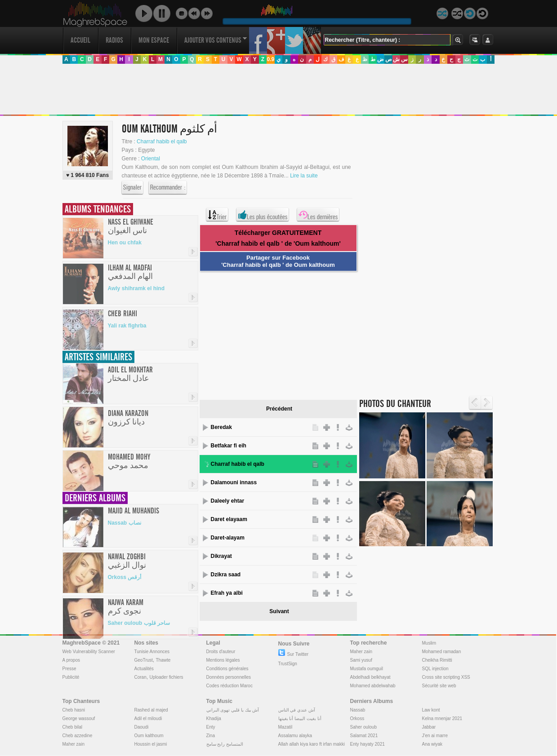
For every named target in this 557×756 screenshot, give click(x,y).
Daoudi (142, 727)
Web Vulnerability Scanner (89, 652)
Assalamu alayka (295, 736)
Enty (211, 727)
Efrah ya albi (227, 593)
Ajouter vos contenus (216, 40)
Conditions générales (227, 669)
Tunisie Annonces (152, 652)
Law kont (431, 710)
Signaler (132, 188)
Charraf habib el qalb (162, 141)
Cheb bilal (72, 727)
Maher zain (361, 652)
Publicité (71, 677)
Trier (217, 215)
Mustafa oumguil (367, 669)
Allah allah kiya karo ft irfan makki (312, 744)
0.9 (270, 59)
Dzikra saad (226, 575)
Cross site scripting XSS (446, 677)
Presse (69, 669)
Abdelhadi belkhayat (370, 677)
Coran (140, 677)
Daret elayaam (229, 519)
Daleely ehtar (228, 501)
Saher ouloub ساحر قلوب (139, 623)
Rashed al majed (151, 710)
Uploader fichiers (166, 677)
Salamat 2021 (364, 736)
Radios (114, 40)
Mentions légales (223, 660)
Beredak (221, 427)
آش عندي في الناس (297, 710)
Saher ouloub (364, 727)
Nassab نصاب (125, 523)
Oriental (151, 159)
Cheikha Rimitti (437, 660)
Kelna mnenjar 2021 (442, 718)
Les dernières (318, 215)
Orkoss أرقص (125, 577)
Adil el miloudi (148, 718)
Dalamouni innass (234, 482)
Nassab (358, 710)
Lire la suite (304, 176)
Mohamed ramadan (442, 652)
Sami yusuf (361, 660)
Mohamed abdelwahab (373, 686)
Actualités (144, 669)
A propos (71, 660)
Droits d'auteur (221, 652)
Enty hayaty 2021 (368, 744)
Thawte (163, 660)
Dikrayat (221, 556)
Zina (211, 736)
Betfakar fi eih (229, 446)
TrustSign (288, 664)
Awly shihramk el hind (136, 288)
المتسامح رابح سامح (225, 744)
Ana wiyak (432, 744)
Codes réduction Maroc (229, 686)
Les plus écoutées (263, 215)
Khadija (214, 718)
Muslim (429, 643)
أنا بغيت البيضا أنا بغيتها (300, 718)
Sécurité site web (439, 686)
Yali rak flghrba (127, 326)
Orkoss (357, 718)
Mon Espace (154, 40)
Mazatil (285, 727)
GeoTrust (144, 660)
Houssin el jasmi (151, 744)
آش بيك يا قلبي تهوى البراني (233, 710)
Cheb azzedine (78, 736)
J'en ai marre (435, 736)
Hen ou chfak (125, 243)
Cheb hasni (74, 710)
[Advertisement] (278, 89)
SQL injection (435, 669)
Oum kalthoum (149, 736)
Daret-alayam (228, 538)
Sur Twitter (294, 654)
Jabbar (429, 727)
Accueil (80, 40)
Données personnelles (229, 677)
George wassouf (79, 718)
